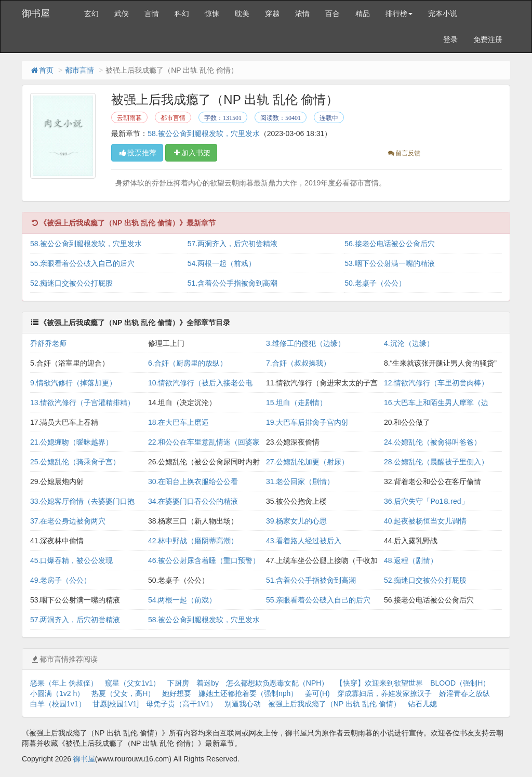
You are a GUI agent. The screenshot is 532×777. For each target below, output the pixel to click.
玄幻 (91, 14)
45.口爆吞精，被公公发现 (71, 560)
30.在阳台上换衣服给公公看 (193, 481)
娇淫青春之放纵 (464, 693)
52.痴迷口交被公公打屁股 (71, 283)
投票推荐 (137, 153)
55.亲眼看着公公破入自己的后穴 (82, 263)
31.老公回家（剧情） (300, 481)
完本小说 (443, 14)
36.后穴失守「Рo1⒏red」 (426, 501)
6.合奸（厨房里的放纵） (188, 363)
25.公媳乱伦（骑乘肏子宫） (75, 462)
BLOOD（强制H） (460, 683)
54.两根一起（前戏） (222, 263)
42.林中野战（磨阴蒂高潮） (193, 541)
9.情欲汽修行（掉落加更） (73, 383)
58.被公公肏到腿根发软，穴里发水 (203, 133)
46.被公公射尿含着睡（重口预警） (204, 560)
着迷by (208, 683)
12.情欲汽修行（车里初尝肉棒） (436, 383)
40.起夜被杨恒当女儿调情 (425, 521)
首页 (42, 70)
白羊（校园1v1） (58, 704)
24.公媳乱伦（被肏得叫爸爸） (433, 442)
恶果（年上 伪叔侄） (64, 683)
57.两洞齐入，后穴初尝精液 (232, 244)
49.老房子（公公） (61, 580)
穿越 (272, 14)
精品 (363, 14)
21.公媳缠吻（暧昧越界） (71, 442)
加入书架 (191, 153)
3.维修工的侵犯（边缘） (305, 343)
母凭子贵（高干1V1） (182, 704)
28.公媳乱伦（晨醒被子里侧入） (436, 462)
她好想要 (177, 693)
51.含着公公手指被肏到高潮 (232, 283)
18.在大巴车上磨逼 (178, 422)
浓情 (302, 14)
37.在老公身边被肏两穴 (68, 521)
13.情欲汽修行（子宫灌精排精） (82, 403)
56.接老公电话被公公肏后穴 (389, 244)
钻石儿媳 (422, 704)
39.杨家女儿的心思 (296, 521)
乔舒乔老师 (48, 343)
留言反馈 (403, 153)
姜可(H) (317, 693)
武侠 (122, 14)
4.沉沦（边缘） (409, 343)
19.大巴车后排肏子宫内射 (307, 422)
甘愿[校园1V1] (116, 704)
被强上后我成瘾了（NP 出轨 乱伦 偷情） (334, 704)
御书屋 (36, 14)
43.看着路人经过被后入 (304, 541)
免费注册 (488, 39)
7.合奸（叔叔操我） (298, 363)
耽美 (242, 14)
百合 (332, 14)
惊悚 (212, 14)
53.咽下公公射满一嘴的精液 (389, 263)
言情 (152, 14)
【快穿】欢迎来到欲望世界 (379, 683)
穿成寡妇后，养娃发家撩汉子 (384, 693)
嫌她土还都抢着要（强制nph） (248, 693)
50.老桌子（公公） (375, 283)
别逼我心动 (243, 704)
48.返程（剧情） (411, 560)
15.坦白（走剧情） (296, 403)
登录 (450, 39)
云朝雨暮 (129, 118)
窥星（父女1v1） (133, 683)
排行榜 (399, 14)
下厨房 (178, 683)
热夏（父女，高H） (123, 693)
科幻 (182, 14)
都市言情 (79, 70)
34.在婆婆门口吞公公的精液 (193, 501)
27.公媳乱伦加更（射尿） (307, 462)
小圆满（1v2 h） (57, 693)
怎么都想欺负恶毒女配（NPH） (277, 683)
